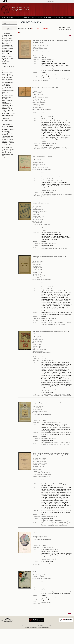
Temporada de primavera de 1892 (51, 177)
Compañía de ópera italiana (41, 203)
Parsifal (69, 396)
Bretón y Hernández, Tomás (40, 45)
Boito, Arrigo (36, 96)
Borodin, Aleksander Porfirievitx (41, 473)
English (53, 1)
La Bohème (57, 324)
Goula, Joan (36, 50)
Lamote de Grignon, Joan (39, 458)
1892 (43, 113)
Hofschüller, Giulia (38, 219)
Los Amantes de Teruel (48, 79)
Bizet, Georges (37, 166)
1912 (43, 283)
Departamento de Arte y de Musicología (31, 626)
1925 (43, 543)
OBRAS (40, 17)
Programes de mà (51, 75)
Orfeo (34, 533)
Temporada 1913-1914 (48, 360)
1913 (43, 356)
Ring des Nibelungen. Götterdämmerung (53, 521)
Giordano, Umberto (38, 210)
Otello (43, 194)
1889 (43, 55)
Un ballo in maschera (59, 394)
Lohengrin (52, 147)
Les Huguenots (46, 443)
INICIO (3, 17)
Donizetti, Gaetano (38, 107)
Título (68, 28)
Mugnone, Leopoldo (38, 104)
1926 (43, 582)
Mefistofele (45, 149)
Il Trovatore (68, 322)
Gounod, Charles (37, 274)
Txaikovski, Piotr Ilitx (38, 466)
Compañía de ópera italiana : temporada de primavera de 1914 (51, 403)
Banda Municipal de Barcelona (41, 476)
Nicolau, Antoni (37, 470)
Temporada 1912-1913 (48, 287)
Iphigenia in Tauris (47, 248)
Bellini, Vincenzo (37, 341)
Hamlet (48, 194)
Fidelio (47, 522)
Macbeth (58, 147)
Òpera (43, 75)
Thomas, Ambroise (38, 94)
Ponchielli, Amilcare (38, 351)
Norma (65, 396)
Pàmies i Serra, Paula (38, 216)
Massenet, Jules (37, 271)
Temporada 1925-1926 (48, 547)
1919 (43, 480)
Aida (60, 248)
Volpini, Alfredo (37, 263)
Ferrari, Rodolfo (37, 214)
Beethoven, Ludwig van (39, 460)
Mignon (64, 147)
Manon (63, 324)
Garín (51, 149)
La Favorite (55, 194)
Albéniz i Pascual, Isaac (39, 465)
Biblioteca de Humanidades (46, 626)
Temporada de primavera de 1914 (51, 422)
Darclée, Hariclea (37, 223)
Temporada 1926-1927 (48, 586)
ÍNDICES (34, 17)
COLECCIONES (48, 17)
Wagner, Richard (37, 91)
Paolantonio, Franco (38, 538)
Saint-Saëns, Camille (38, 277)
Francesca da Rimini (61, 79)
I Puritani (61, 443)
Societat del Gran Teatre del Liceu (42, 52)
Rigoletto (61, 322)
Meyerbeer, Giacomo (38, 348)
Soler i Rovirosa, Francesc (40, 213)
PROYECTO (10, 17)
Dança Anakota (63, 526)
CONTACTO (68, 17)
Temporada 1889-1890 (48, 60)
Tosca (67, 394)
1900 (43, 228)
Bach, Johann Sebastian (39, 461)
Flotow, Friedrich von (38, 106)
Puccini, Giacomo (37, 269)
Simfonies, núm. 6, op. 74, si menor (52, 524)
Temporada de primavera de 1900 (51, 232)
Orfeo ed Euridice (64, 194)
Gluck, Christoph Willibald (40, 49)
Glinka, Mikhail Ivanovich (39, 103)
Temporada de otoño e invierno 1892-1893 (45, 88)
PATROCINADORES (58, 17)
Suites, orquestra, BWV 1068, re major (61, 522)
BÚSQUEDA (18, 17)
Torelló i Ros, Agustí (38, 218)
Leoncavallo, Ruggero (38, 99)
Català (49, 1)
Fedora (65, 248)
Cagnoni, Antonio (37, 47)
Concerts (44, 517)
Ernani (44, 446)
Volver (20, 32)
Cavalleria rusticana (47, 324)
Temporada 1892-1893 (48, 117)
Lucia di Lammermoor (55, 396)
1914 (43, 418)
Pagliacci (56, 149)
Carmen (56, 248)
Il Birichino (44, 147)
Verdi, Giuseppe (37, 93)
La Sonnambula (52, 444)
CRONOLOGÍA (26, 17)
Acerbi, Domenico (37, 221)
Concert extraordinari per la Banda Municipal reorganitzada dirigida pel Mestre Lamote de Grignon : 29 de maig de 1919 (51, 454)
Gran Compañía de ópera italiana (42, 156)
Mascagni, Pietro (37, 268)
